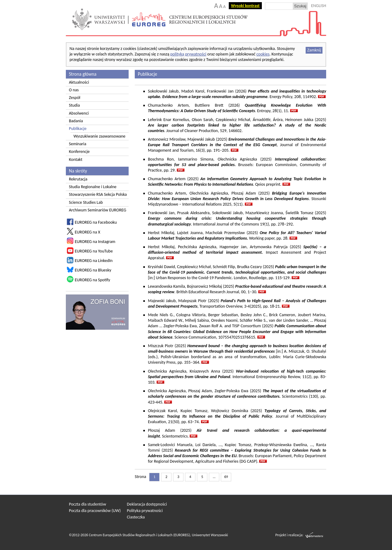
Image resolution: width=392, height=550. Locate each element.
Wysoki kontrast (245, 6)
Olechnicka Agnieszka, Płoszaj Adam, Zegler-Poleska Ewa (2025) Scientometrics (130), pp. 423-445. (237, 396)
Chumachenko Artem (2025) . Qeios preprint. (237, 182)
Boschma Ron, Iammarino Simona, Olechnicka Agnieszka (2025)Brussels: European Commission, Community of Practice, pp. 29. (237, 165)
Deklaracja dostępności (147, 504)
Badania (76, 121)
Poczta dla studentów (87, 504)
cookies (263, 54)
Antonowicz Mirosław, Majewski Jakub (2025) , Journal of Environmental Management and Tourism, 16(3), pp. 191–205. (237, 145)
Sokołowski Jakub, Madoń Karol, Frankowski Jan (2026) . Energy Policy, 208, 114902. (237, 94)
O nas (74, 90)
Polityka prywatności (145, 511)
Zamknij (314, 50)
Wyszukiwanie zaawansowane (100, 136)
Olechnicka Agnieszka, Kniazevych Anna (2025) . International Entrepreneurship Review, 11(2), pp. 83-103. (237, 377)
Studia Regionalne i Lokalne (93, 187)
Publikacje (78, 129)
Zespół (75, 98)
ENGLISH (319, 6)
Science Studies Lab (86, 202)
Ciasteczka (136, 517)
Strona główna (83, 74)
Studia (74, 105)
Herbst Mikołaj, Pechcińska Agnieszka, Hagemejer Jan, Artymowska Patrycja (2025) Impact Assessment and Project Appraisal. (237, 252)
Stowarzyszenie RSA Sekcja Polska (98, 194)
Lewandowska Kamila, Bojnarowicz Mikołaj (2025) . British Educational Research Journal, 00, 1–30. (237, 289)
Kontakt (76, 159)
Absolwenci (79, 113)
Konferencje (79, 152)
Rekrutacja (78, 179)
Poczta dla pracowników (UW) (95, 511)
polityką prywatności (188, 54)
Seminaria (78, 144)
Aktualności (79, 82)
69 (226, 477)
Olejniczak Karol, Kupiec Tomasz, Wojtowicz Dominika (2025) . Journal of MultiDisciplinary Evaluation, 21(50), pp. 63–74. (237, 416)
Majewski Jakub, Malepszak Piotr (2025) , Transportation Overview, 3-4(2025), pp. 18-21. (237, 303)
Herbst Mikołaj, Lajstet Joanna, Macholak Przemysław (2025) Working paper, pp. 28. (237, 235)
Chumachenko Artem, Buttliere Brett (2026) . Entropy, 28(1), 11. (237, 108)
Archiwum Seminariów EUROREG (98, 210)
